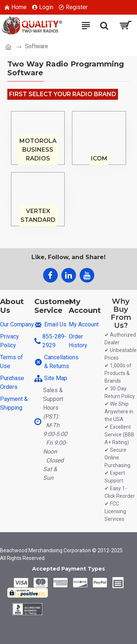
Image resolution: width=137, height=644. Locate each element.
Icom (99, 158)
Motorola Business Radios (38, 150)
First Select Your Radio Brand (63, 94)
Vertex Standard (38, 215)
